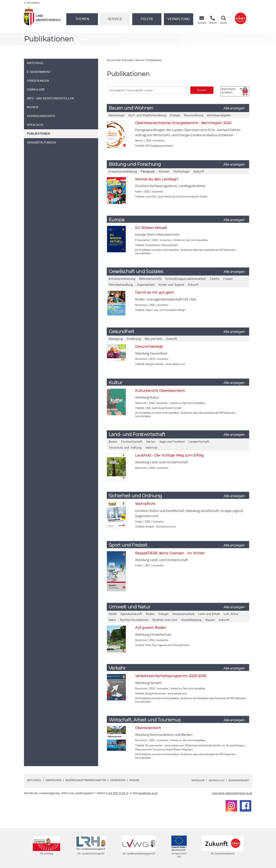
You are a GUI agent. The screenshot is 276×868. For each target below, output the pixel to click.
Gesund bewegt (149, 347)
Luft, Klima (231, 614)
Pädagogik (148, 172)
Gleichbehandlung (121, 285)
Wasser (210, 620)
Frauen (228, 279)
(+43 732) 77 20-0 (117, 793)
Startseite (128, 60)
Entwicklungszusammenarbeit (186, 279)
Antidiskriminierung (122, 279)
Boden (113, 442)
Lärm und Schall (209, 614)
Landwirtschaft (199, 442)
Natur (112, 620)
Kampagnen (54, 780)
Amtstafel (34, 780)
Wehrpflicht (145, 504)
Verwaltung (179, 19)
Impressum (191, 781)
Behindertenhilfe (150, 279)
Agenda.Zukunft (131, 614)
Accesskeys (32, 3)
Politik (147, 19)
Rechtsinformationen (134, 620)
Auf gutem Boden (151, 628)
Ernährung (134, 339)
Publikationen (154, 60)
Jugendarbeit (146, 285)
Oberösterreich (148, 728)
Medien (134, 780)
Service (115, 19)
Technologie (181, 172)
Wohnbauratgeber (219, 115)
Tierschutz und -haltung (125, 448)
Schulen (164, 172)
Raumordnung (194, 115)
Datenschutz (212, 781)
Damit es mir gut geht (154, 292)
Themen (82, 19)
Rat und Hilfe (154, 339)
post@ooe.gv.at (148, 793)
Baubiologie (117, 115)
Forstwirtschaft (132, 442)
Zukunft (199, 172)
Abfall (113, 614)
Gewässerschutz (183, 614)
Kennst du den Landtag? (157, 179)
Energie (175, 115)
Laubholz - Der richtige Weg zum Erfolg (169, 455)
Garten (151, 442)
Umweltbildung (191, 620)
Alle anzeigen (234, 108)
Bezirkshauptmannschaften (86, 780)
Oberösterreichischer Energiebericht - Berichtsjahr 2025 (183, 123)
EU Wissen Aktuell (151, 228)
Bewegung (116, 339)
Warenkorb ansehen (234, 91)
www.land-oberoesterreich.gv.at (232, 793)
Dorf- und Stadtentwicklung (147, 115)
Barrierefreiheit (237, 781)
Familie (215, 279)
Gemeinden (118, 780)
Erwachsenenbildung (123, 172)
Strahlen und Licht (165, 620)
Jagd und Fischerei (172, 442)
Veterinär (151, 448)
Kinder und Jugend (171, 285)
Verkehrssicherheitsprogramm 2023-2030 (171, 676)
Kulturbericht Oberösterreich (160, 391)
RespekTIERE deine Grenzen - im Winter (170, 553)
